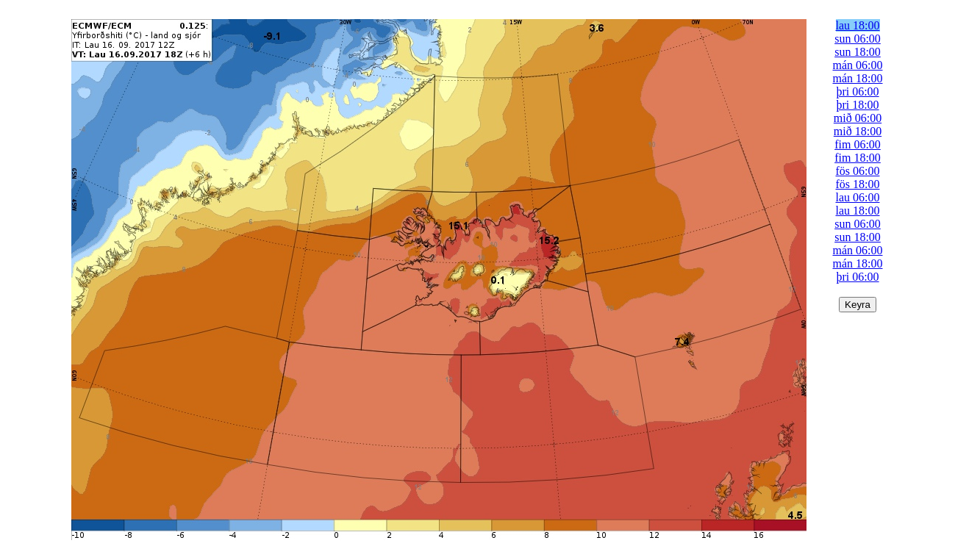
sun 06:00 (858, 39)
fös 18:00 (858, 184)
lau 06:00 (858, 197)
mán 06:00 (858, 65)
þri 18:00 (857, 105)
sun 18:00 (858, 52)
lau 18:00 (858, 25)
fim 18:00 (858, 158)
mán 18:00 (858, 78)
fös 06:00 (858, 171)
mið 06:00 (858, 118)
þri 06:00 (857, 91)
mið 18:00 (858, 131)
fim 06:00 (858, 144)
